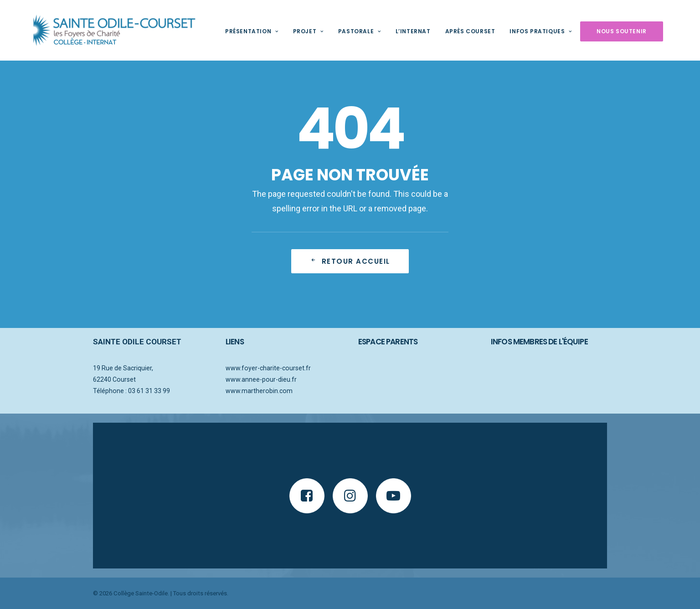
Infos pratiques (526, 31)
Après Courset (456, 31)
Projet (294, 31)
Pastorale (345, 31)
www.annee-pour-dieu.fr (261, 379)
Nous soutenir (607, 31)
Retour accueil (350, 261)
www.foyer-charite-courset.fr (268, 368)
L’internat (399, 31)
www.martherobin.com (259, 391)
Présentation (237, 31)
